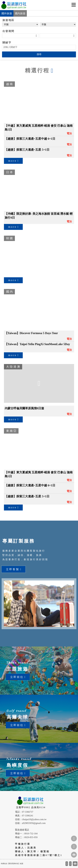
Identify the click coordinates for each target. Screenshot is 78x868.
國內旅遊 (20, 13)
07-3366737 (28, 812)
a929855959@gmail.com (34, 823)
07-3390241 (28, 816)
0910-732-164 (31, 834)
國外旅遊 (7, 13)
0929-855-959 (31, 837)
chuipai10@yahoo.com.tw (34, 819)
